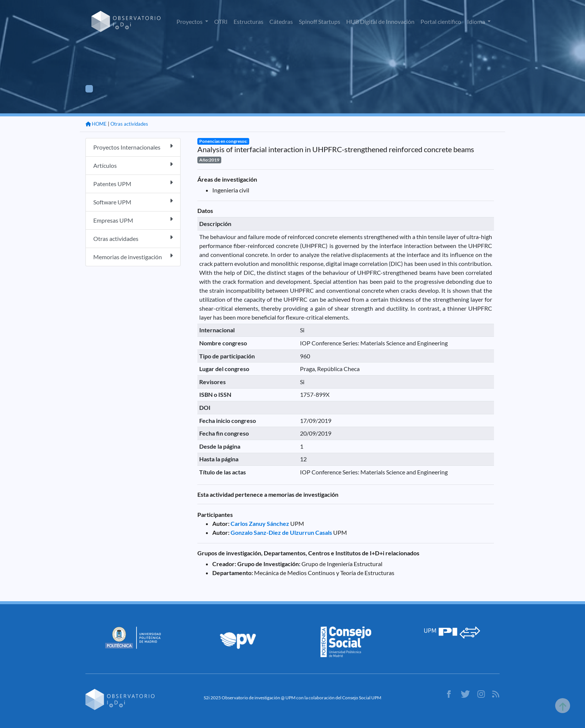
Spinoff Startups (320, 21)
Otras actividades (129, 124)
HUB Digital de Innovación (380, 21)
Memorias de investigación (133, 256)
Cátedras (281, 21)
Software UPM (133, 202)
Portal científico (441, 21)
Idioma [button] (477, 21)
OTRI (221, 21)
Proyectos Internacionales (133, 147)
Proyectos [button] (190, 21)
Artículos (133, 165)
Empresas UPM (133, 220)
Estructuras (248, 21)
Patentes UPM (133, 183)
